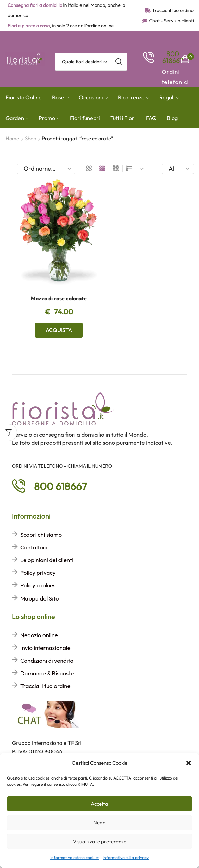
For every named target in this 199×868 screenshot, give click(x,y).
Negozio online (39, 635)
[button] (189, 763)
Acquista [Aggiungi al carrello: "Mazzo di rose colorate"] (59, 330)
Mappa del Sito (40, 598)
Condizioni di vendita (47, 660)
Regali (169, 97)
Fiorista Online (24, 97)
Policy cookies (38, 585)
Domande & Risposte (47, 673)
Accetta (99, 804)
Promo (49, 118)
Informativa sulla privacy (126, 858)
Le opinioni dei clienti (47, 560)
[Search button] (119, 62)
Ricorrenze (133, 97)
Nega (99, 823)
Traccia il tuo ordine (45, 686)
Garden (17, 118)
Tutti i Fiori (123, 118)
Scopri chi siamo (41, 534)
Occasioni (93, 97)
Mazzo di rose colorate (59, 298)
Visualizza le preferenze (100, 841)
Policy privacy (38, 573)
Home (12, 138)
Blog (172, 118)
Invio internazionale (45, 648)
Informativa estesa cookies (75, 858)
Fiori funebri (85, 118)
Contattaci (34, 547)
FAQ (151, 118)
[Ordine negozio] (46, 169)
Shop (31, 138)
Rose (60, 97)
